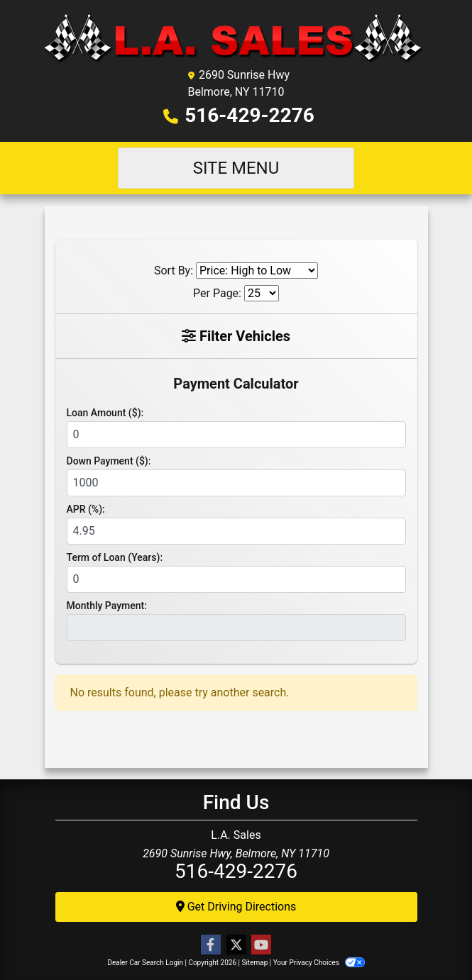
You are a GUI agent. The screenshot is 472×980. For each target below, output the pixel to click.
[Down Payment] (236, 483)
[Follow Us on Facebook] (211, 945)
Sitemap (254, 963)
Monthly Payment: (107, 606)
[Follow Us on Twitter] (236, 945)
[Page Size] (262, 293)
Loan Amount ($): (105, 413)
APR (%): (86, 509)
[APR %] (236, 531)
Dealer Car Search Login (145, 963)
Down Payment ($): (109, 461)
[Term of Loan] (236, 579)
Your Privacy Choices (319, 963)
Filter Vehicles (236, 336)
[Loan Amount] (236, 435)
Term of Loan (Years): (115, 557)
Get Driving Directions (236, 907)
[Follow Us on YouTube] (261, 945)
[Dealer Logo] (236, 38)
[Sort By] (257, 271)
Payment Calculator (236, 384)
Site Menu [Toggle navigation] (236, 168)
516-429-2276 (249, 115)
